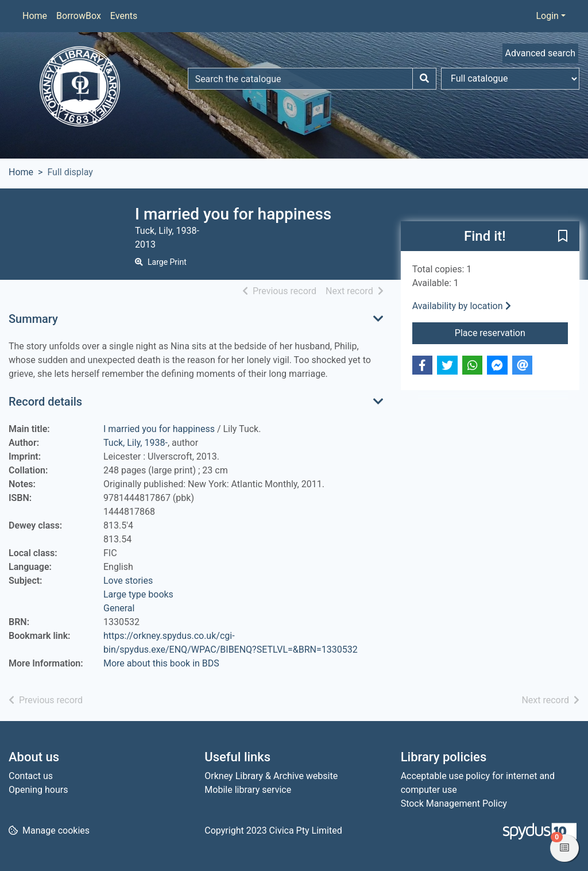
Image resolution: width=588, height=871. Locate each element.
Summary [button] (33, 319)
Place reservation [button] (511, 332)
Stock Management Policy (454, 803)
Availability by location (462, 306)
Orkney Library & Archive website (271, 776)
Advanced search (540, 53)
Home (35, 16)
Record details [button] (45, 402)
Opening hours (38, 790)
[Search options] (510, 79)
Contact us (31, 776)
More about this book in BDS (161, 663)
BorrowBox (79, 16)
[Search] (424, 79)
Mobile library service (248, 790)
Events (124, 16)
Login (547, 16)
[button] (563, 237)
